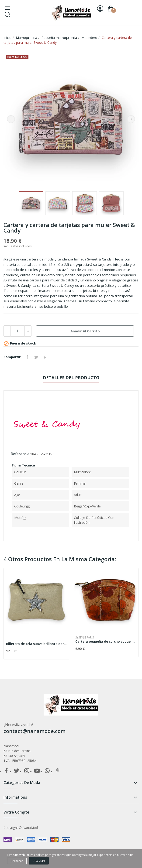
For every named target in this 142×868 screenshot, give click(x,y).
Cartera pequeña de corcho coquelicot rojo (106, 641)
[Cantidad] (17, 331)
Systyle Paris (85, 638)
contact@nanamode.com (35, 731)
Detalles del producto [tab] (71, 378)
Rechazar (17, 861)
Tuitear (36, 357)
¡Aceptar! (39, 861)
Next (131, 119)
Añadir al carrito (85, 331)
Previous (11, 119)
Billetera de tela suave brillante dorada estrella (36, 644)
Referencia (20, 454)
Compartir (27, 357)
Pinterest (45, 357)
